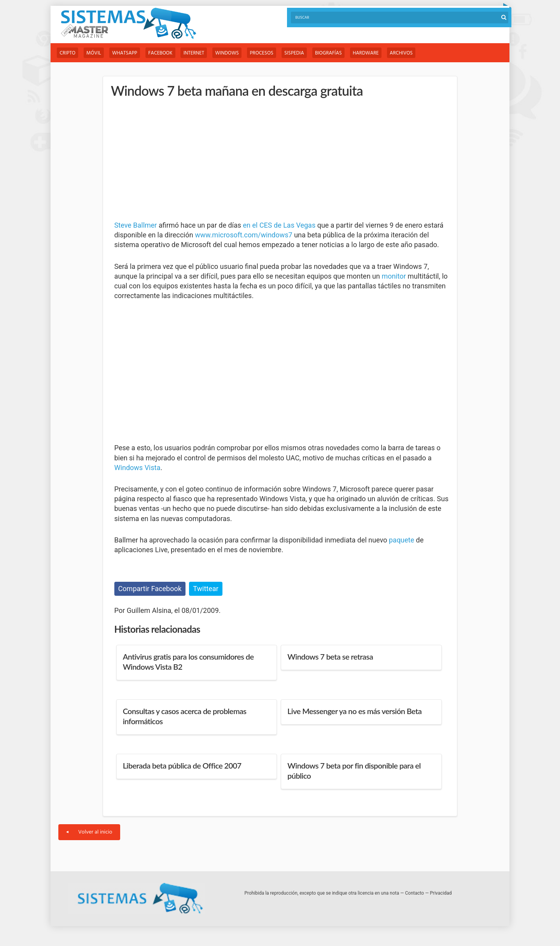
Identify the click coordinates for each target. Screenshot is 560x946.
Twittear (206, 589)
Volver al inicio (89, 833)
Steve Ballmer (136, 225)
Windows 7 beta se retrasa (330, 657)
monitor (394, 276)
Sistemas (128, 24)
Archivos (412, 53)
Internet (198, 53)
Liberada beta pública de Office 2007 (182, 766)
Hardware (375, 53)
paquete (402, 540)
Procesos (268, 53)
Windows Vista (137, 468)
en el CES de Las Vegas (279, 225)
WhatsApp (127, 53)
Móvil (95, 53)
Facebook (164, 53)
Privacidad (441, 893)
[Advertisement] (173, 160)
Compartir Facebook (150, 589)
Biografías (337, 53)
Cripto (68, 53)
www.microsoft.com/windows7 (244, 235)
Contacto (415, 893)
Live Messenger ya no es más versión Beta (354, 711)
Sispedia (302, 53)
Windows (233, 53)
